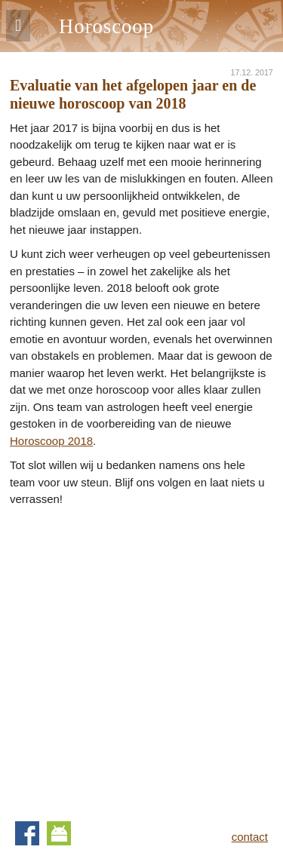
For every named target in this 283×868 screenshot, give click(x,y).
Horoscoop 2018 (51, 441)
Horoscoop (106, 26)
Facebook (27, 833)
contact (250, 837)
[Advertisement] (141, 657)
